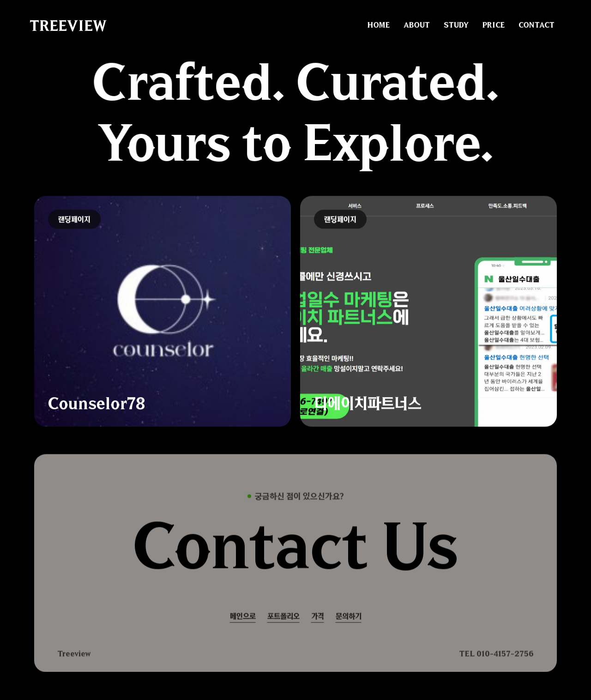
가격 (318, 625)
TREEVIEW (68, 25)
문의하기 (349, 625)
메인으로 (243, 625)
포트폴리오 (283, 625)
